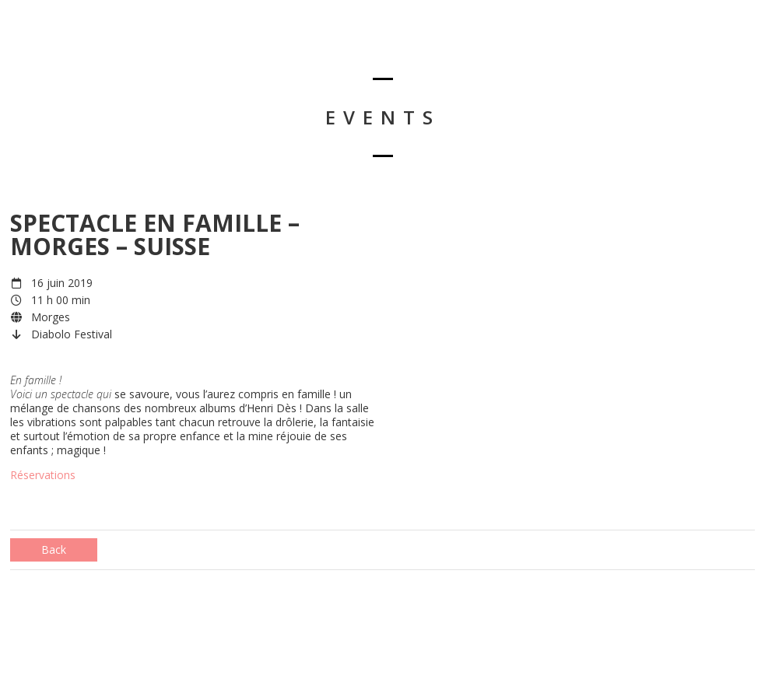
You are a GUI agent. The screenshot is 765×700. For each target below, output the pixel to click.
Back (54, 549)
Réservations (43, 475)
